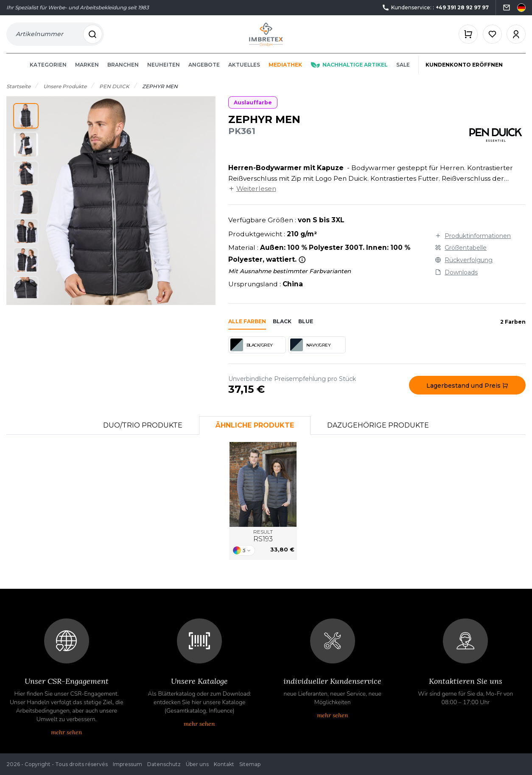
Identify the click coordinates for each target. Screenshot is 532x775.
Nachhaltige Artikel (349, 73)
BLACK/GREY (252, 353)
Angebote (204, 73)
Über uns (197, 764)
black (282, 329)
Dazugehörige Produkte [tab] (378, 433)
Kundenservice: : (435, 8)
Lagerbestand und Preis (467, 394)
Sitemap (250, 764)
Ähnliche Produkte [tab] (255, 433)
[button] (26, 124)
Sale (403, 73)
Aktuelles (244, 73)
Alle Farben (247, 329)
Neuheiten (164, 73)
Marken (87, 73)
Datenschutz (164, 764)
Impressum (127, 764)
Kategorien (48, 73)
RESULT (263, 544)
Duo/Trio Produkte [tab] (143, 433)
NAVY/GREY (311, 353)
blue (306, 329)
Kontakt (224, 764)
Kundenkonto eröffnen (464, 73)
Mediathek (285, 73)
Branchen (123, 73)
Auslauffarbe (253, 111)
